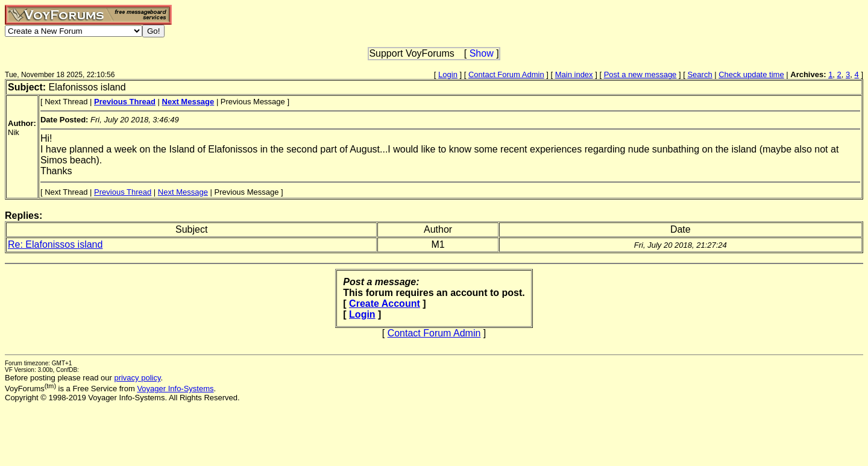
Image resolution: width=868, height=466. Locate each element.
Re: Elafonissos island (55, 244)
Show (482, 53)
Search (700, 74)
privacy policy (137, 378)
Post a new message (640, 74)
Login (448, 74)
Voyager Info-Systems (175, 389)
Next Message (183, 192)
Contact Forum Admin (506, 74)
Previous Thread (123, 192)
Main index (574, 74)
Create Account (385, 304)
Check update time (751, 74)
